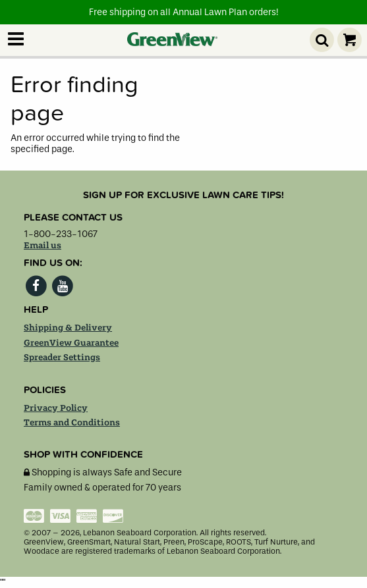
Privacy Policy (56, 408)
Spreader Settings (62, 358)
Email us (42, 246)
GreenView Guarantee (71, 343)
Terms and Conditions (72, 423)
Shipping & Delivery (68, 328)
